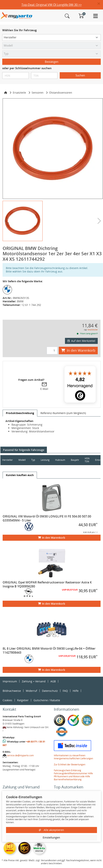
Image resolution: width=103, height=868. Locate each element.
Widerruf (31, 691)
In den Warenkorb (78, 350)
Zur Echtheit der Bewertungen (70, 764)
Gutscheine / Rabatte (47, 700)
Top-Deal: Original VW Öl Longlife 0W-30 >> (52, 5)
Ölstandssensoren (61, 93)
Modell (22, 460)
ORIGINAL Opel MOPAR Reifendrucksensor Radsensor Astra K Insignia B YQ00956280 (47, 584)
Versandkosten (93, 330)
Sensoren (38, 93)
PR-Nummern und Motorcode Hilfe (72, 776)
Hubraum (60, 460)
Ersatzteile (19, 93)
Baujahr (75, 460)
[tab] (20, 413)
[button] (100, 4)
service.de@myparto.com (20, 755)
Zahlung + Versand (34, 681)
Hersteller (8, 460)
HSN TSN (87, 460)
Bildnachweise (12, 691)
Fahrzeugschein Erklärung (68, 770)
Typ (33, 460)
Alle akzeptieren (51, 830)
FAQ (65, 691)
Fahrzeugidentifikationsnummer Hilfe (73, 773)
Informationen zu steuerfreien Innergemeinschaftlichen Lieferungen (73, 757)
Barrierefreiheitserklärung (68, 779)
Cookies (7, 700)
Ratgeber (23, 700)
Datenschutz (50, 691)
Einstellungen (51, 837)
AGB (53, 681)
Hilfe (76, 691)
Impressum (10, 681)
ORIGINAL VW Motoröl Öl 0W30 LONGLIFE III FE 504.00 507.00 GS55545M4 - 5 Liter (47, 518)
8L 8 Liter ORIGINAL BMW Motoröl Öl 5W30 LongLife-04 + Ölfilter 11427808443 (49, 650)
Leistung (45, 460)
